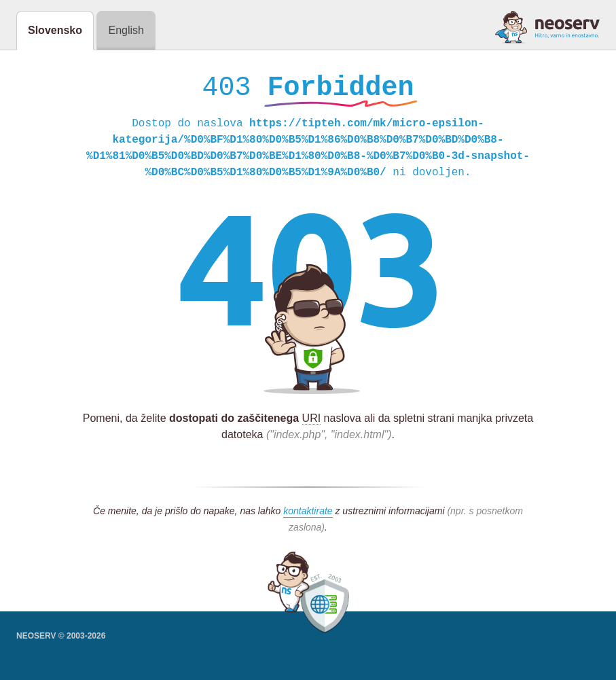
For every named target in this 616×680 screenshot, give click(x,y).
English (126, 30)
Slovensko (55, 30)
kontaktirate (308, 514)
